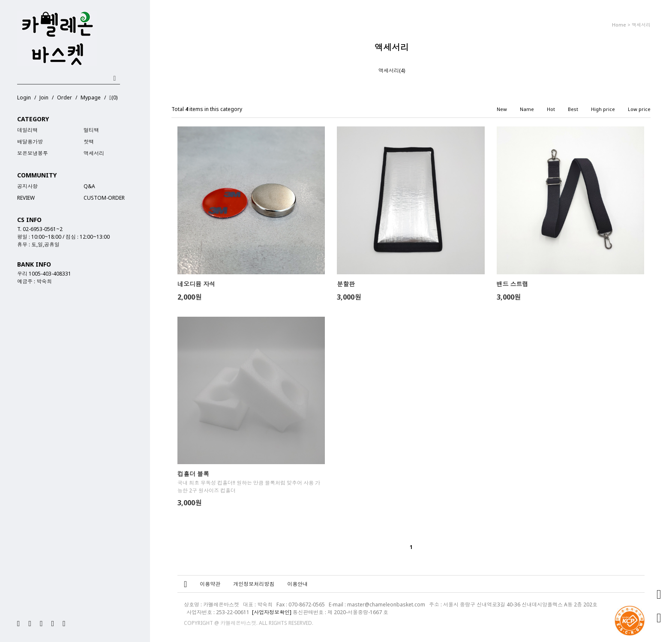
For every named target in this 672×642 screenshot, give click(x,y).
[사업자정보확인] (272, 612)
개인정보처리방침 (254, 584)
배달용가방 (30, 142)
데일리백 (27, 130)
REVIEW (26, 198)
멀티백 (91, 130)
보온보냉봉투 (33, 153)
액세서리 (94, 153)
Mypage (91, 98)
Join (44, 98)
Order (64, 98)
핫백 (89, 142)
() (113, 98)
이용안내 (297, 584)
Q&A (89, 186)
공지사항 (27, 186)
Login (24, 98)
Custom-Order (104, 198)
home (619, 25)
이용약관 (210, 584)
